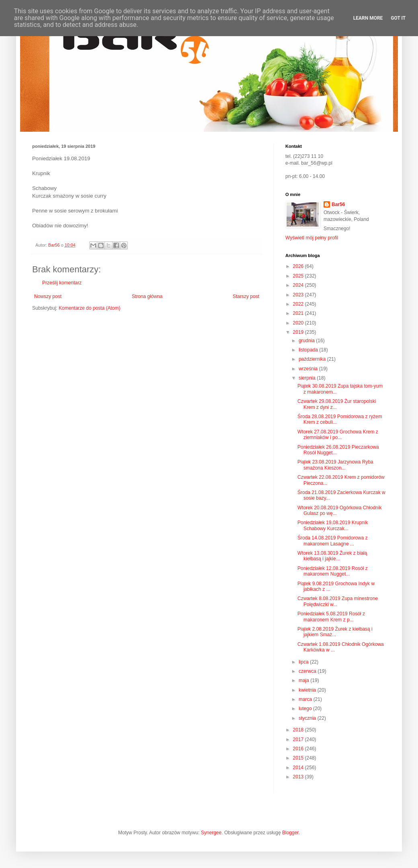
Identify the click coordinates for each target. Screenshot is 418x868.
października (313, 359)
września (309, 369)
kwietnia (308, 690)
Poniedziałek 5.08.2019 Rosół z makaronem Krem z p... (331, 617)
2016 (299, 749)
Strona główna (147, 296)
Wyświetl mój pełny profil (312, 238)
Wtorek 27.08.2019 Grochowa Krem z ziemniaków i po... (338, 435)
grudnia (307, 341)
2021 (299, 313)
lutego (306, 709)
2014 (299, 768)
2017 (299, 739)
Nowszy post (48, 296)
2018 (299, 730)
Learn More (368, 18)
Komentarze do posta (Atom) (89, 308)
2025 (299, 276)
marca (306, 699)
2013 (299, 777)
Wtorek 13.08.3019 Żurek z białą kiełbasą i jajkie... (332, 556)
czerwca (308, 671)
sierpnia (308, 378)
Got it (398, 18)
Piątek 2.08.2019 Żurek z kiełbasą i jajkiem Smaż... (335, 632)
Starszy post (246, 296)
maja (304, 680)
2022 (299, 304)
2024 (299, 285)
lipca (304, 662)
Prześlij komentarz (62, 283)
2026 (299, 266)
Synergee (211, 833)
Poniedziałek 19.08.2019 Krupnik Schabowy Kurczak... (333, 525)
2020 (299, 323)
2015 (299, 758)
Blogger (290, 833)
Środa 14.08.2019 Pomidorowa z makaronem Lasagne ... (333, 541)
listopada (309, 350)
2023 (299, 295)
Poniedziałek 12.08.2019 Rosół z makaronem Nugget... (333, 571)
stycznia (308, 718)
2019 (299, 332)
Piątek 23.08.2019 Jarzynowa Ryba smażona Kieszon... (335, 465)
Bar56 (338, 204)
